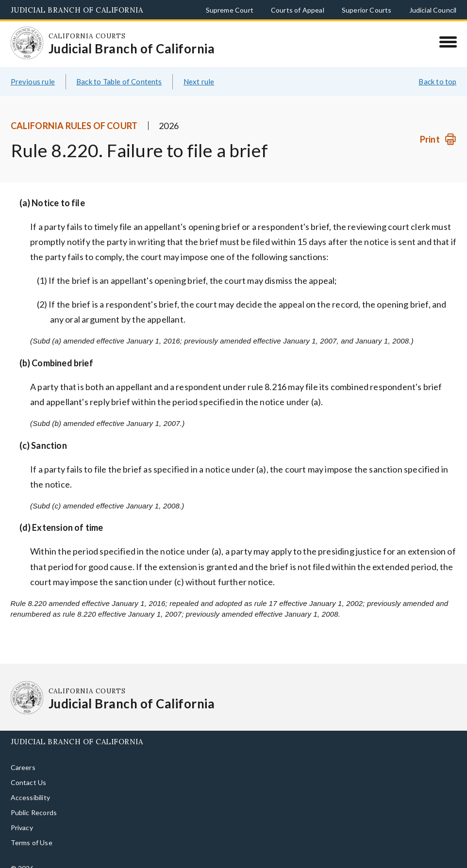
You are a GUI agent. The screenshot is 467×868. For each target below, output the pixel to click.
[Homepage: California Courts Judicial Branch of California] (27, 43)
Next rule (199, 82)
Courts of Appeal (298, 10)
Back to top (437, 82)
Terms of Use (32, 843)
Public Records (34, 812)
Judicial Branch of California (77, 10)
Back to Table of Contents (119, 82)
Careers (23, 767)
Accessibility (30, 797)
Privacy (22, 827)
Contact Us (29, 782)
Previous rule (33, 82)
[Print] (438, 139)
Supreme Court (230, 10)
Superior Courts (367, 10)
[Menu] (448, 42)
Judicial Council (433, 10)
